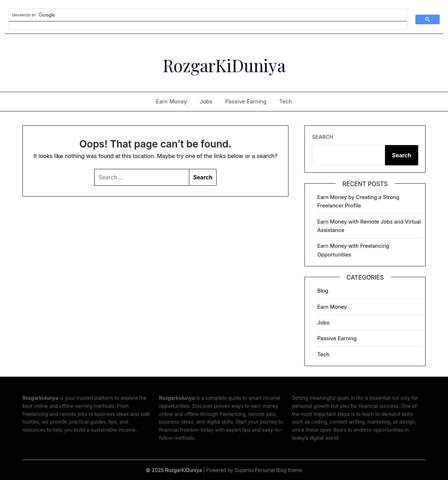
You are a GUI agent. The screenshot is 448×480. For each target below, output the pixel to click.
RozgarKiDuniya (224, 65)
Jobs (206, 101)
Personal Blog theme (279, 470)
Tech (286, 101)
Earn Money (172, 101)
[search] (204, 15)
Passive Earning (246, 101)
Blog (323, 291)
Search (323, 137)
